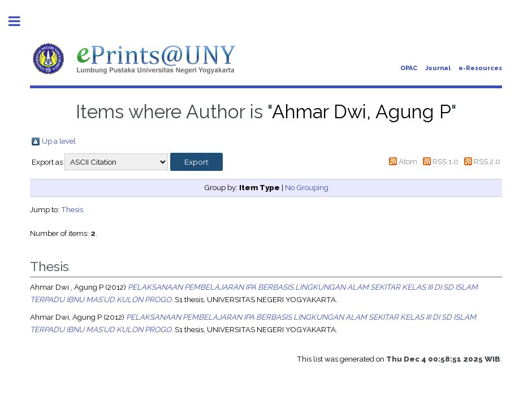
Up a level (59, 141)
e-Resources (480, 68)
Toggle (20, 21)
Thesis (72, 209)
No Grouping (307, 187)
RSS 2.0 (487, 161)
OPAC (409, 68)
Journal (438, 68)
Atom (408, 161)
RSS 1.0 (446, 161)
